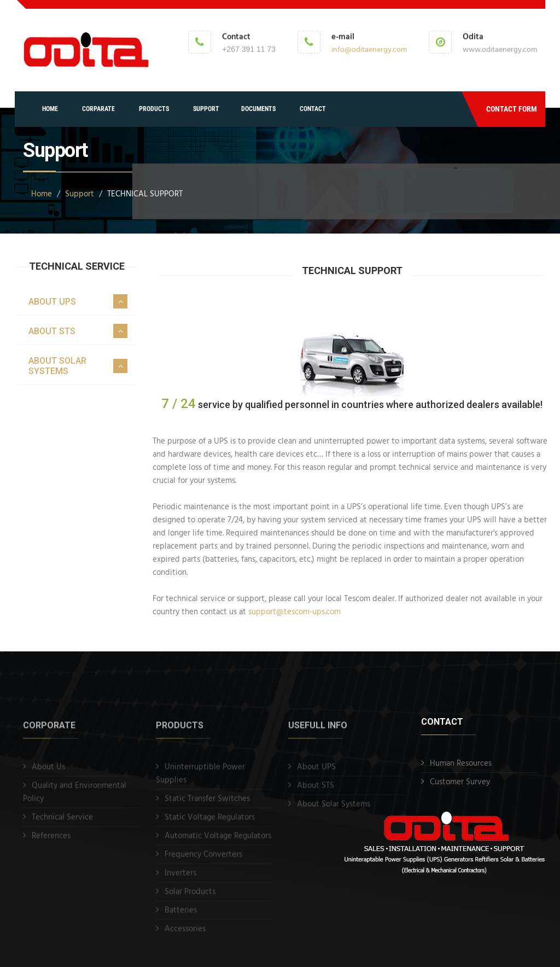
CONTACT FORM (512, 109)
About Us (48, 772)
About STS (316, 791)
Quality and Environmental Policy (75, 797)
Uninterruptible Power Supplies (200, 779)
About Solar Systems (334, 809)
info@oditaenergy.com (369, 49)
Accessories (185, 934)
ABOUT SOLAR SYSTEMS (57, 366)
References (51, 841)
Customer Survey (460, 782)
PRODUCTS (154, 109)
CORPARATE (98, 109)
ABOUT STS (52, 331)
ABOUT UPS (52, 302)
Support (80, 194)
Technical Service (62, 823)
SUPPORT (206, 109)
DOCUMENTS (258, 109)
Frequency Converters (203, 860)
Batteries (181, 916)
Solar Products (190, 897)
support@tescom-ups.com (296, 612)
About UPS (316, 772)
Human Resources (461, 764)
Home (42, 194)
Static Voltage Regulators (210, 823)
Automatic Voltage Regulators (218, 841)
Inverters (180, 878)
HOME (50, 109)
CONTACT (313, 109)
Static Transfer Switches (207, 804)
